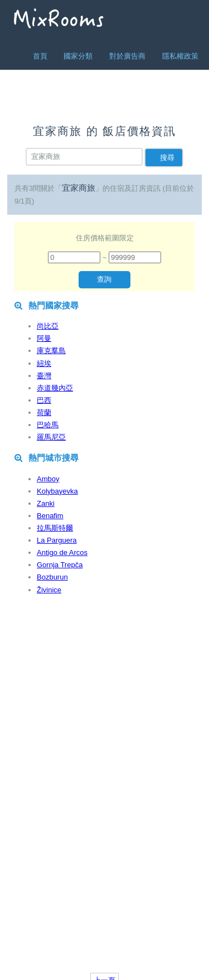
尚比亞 (48, 326)
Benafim (50, 516)
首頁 (40, 56)
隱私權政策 (180, 56)
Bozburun (52, 577)
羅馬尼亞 (51, 437)
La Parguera (57, 540)
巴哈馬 (48, 425)
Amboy (48, 479)
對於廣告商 (127, 56)
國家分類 (78, 56)
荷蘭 (44, 412)
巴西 (44, 400)
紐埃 (44, 363)
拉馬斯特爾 (55, 528)
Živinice (49, 590)
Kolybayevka (57, 491)
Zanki (46, 503)
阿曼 (44, 338)
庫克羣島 (51, 351)
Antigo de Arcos (62, 552)
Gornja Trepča (60, 565)
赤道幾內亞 (55, 388)
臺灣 (44, 376)
